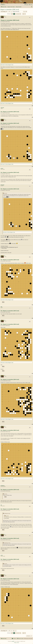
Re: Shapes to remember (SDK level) (10, 112)
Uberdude (2, 108)
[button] (12, 14)
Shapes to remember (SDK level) (10, 9)
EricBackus (3, 486)
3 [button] (17, 14)
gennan (2, 168)
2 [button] (16, 14)
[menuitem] (4, 5)
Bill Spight (2, 185)
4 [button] (19, 14)
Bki (1, 505)
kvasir (2, 555)
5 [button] (20, 14)
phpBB (13, 641)
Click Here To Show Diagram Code (7, 65)
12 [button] (23, 14)
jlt (5, 16)
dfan (1, 307)
